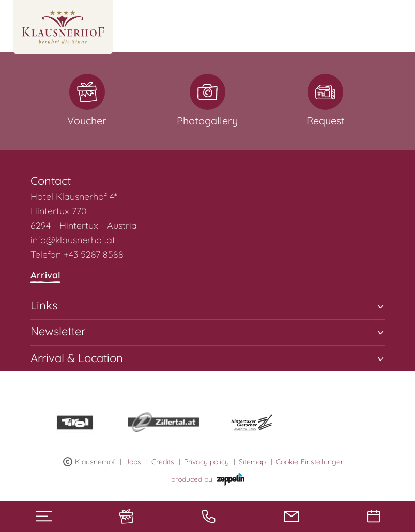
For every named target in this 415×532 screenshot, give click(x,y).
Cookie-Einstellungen (310, 462)
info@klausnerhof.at (73, 240)
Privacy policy (206, 462)
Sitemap (252, 462)
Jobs (133, 462)
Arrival (45, 276)
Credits (163, 462)
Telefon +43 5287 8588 (77, 254)
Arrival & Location (207, 357)
